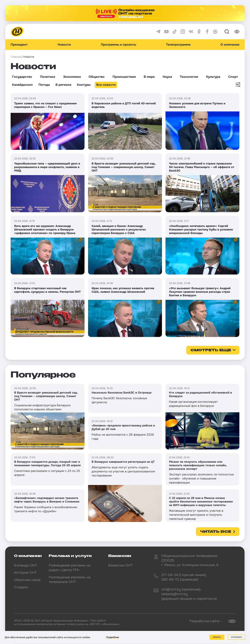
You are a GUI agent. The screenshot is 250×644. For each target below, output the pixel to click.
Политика (48, 77)
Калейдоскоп (22, 85)
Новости (64, 45)
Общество (97, 77)
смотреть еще (211, 350)
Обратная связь (27, 580)
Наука (167, 77)
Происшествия (124, 77)
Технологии (189, 77)
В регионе (63, 85)
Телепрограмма (178, 45)
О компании (230, 45)
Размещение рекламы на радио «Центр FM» (70, 568)
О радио (21, 587)
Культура (213, 77)
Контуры (84, 85)
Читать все (216, 532)
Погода (44, 85)
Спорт (233, 77)
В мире (149, 77)
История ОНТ (25, 573)
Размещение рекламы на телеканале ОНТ (70, 580)
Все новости (106, 85)
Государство (22, 77)
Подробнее (113, 637)
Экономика (72, 77)
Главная (16, 57)
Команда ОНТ (26, 565)
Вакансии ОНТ (120, 565)
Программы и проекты (118, 45)
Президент (19, 45)
